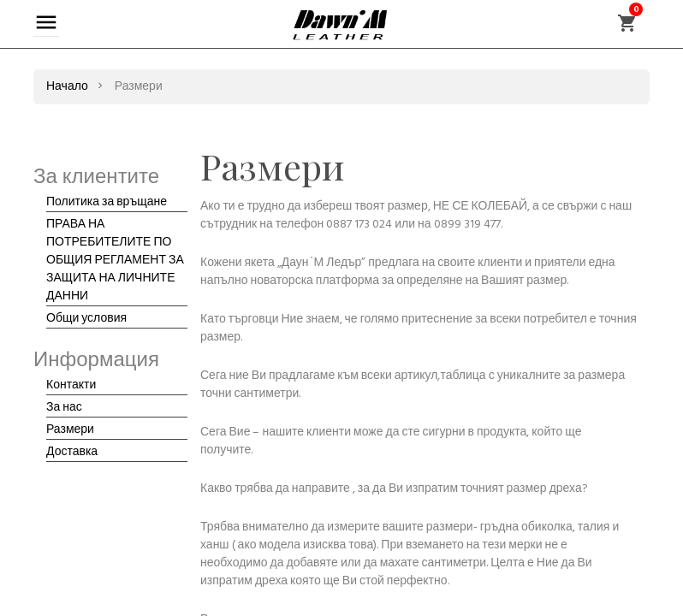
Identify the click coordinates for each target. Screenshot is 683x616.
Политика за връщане (107, 202)
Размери (70, 430)
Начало (67, 87)
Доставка (72, 452)
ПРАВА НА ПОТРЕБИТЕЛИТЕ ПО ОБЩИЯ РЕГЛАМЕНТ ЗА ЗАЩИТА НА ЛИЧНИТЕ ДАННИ (115, 261)
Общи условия (86, 319)
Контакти (71, 385)
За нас (64, 408)
